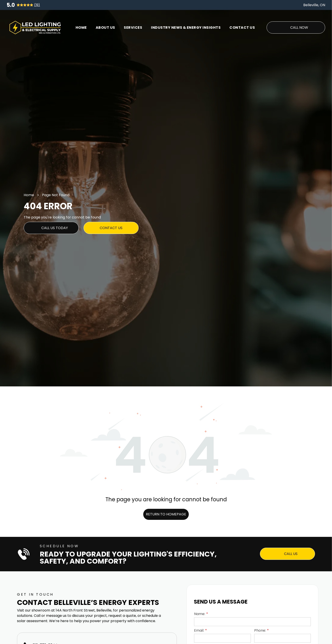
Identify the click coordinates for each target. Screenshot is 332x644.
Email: (199, 630)
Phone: (260, 630)
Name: (200, 614)
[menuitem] (81, 28)
